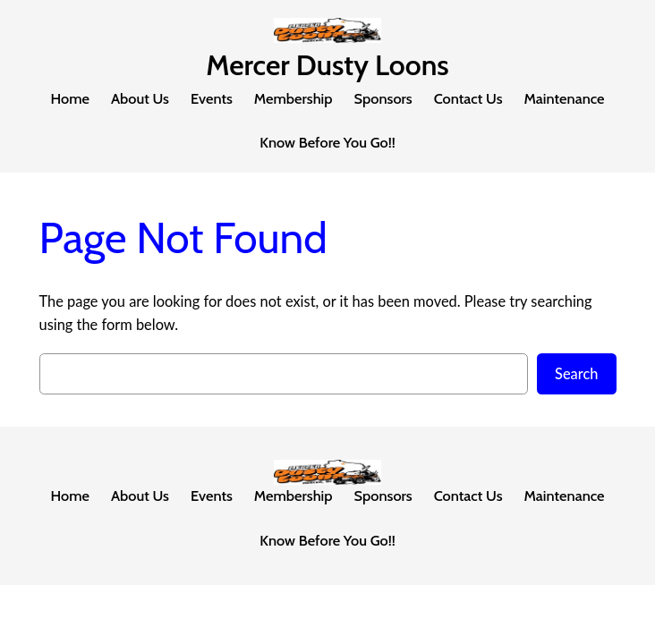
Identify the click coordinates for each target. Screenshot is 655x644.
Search (577, 373)
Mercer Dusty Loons (327, 65)
